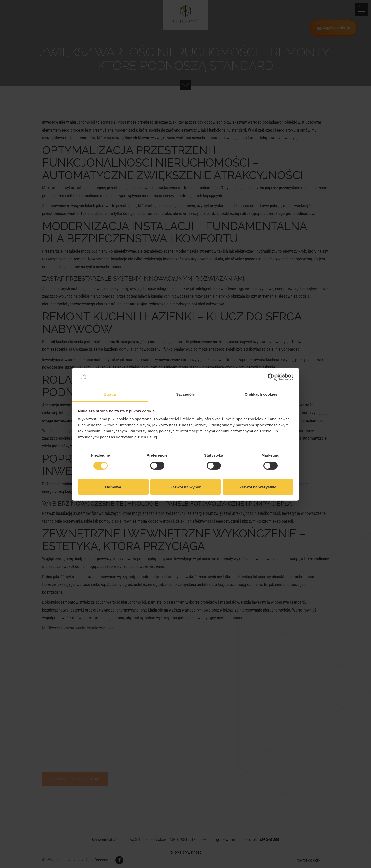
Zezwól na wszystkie (258, 487)
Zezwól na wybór (186, 487)
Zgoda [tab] (110, 394)
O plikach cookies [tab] (261, 394)
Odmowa (113, 487)
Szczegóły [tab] (185, 394)
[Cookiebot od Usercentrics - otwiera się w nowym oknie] (271, 377)
